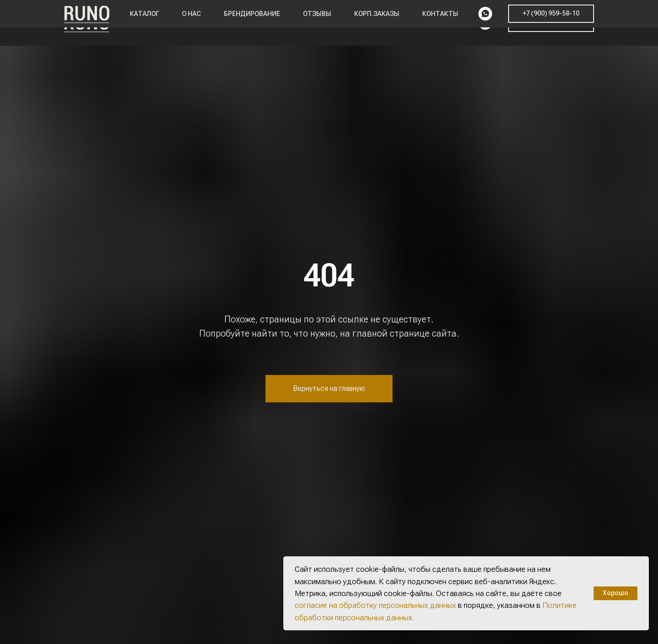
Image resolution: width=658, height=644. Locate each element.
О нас (191, 23)
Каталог (144, 23)
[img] (620, 327)
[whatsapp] (485, 23)
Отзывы (317, 23)
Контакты (440, 23)
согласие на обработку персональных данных (375, 605)
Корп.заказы (377, 23)
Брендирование (252, 23)
